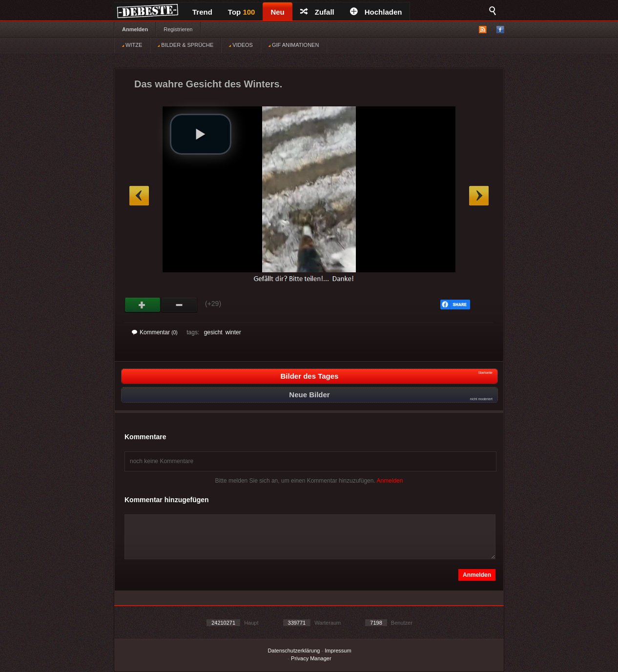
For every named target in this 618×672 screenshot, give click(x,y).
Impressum (338, 651)
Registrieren (178, 29)
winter (233, 332)
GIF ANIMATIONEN (294, 45)
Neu (277, 12)
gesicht (213, 332)
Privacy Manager (311, 658)
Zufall (317, 12)
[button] (201, 134)
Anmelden (135, 29)
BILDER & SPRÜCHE (185, 45)
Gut (143, 305)
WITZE (132, 45)
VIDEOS (241, 45)
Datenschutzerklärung (294, 651)
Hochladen (376, 12)
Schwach (179, 305)
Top (242, 12)
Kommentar (155, 332)
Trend (202, 12)
